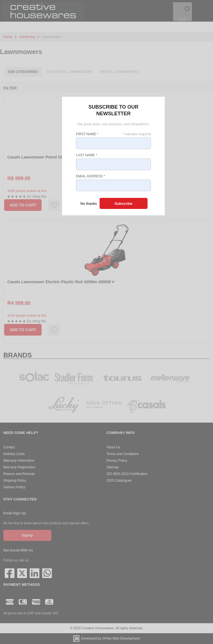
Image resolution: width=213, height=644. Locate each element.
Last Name (87, 155)
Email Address (90, 176)
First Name (87, 134)
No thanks (88, 204)
